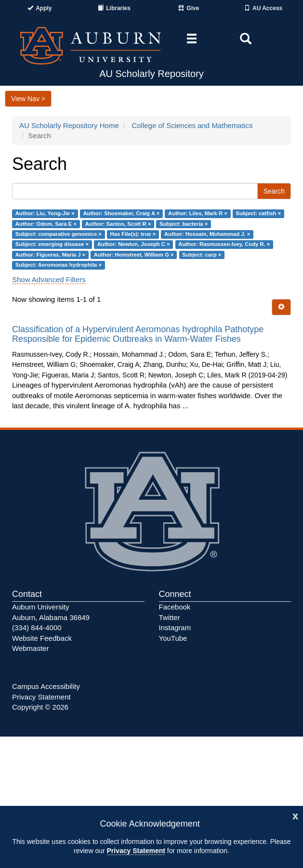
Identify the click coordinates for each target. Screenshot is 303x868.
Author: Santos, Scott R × (118, 224)
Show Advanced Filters (49, 279)
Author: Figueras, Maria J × (50, 255)
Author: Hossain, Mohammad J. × (207, 234)
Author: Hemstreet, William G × (134, 255)
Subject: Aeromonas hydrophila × (59, 265)
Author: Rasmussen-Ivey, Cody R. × (224, 245)
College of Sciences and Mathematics (192, 125)
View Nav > (28, 99)
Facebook (175, 607)
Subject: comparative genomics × (59, 234)
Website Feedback (42, 638)
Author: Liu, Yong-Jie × (45, 213)
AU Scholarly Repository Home (69, 125)
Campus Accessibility (46, 686)
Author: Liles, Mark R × (198, 213)
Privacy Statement (136, 851)
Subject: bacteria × (184, 224)
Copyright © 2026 (40, 707)
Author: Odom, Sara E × (46, 224)
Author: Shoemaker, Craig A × (121, 213)
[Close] (295, 815)
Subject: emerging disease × (52, 245)
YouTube (173, 638)
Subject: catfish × (258, 213)
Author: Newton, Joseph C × (134, 245)
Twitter (170, 617)
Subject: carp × (202, 255)
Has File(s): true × (133, 234)
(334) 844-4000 (37, 628)
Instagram (175, 628)
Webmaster (30, 648)
